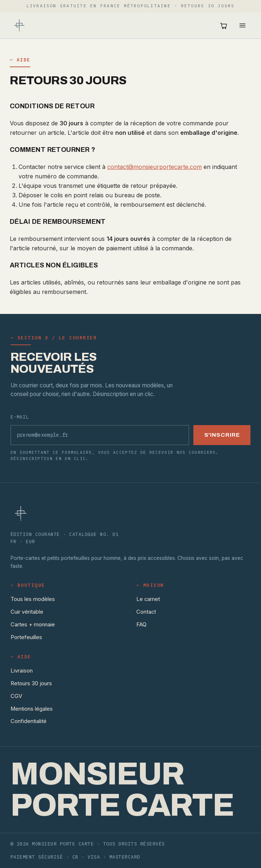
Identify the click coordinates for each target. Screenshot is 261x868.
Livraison (22, 671)
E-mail (20, 417)
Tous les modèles (33, 599)
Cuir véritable (27, 612)
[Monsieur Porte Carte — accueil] (19, 25)
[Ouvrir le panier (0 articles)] (224, 25)
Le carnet (148, 599)
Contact (146, 612)
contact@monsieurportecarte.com (154, 167)
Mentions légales (32, 709)
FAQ (141, 625)
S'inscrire (222, 435)
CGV (16, 696)
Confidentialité (29, 721)
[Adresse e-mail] (100, 435)
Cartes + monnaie (33, 625)
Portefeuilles (26, 637)
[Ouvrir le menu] (242, 25)
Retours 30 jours (31, 683)
